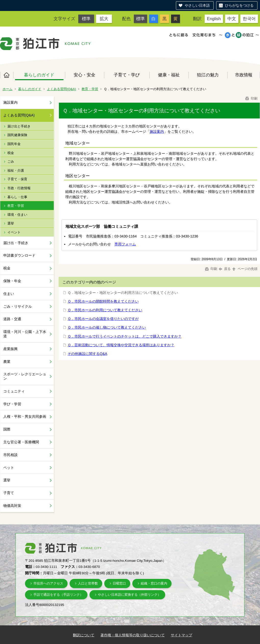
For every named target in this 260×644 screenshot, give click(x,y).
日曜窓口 (119, 583)
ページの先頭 (244, 269)
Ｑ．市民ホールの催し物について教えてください (107, 327)
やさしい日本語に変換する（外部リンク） (129, 595)
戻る (225, 269)
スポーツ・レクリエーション (25, 376)
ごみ (11, 162)
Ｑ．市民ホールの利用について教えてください (105, 310)
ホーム (7, 75)
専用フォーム (125, 244)
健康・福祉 (169, 75)
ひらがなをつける (239, 5)
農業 (7, 362)
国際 (7, 429)
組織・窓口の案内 (154, 583)
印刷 (251, 98)
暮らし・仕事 (17, 197)
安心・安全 (84, 75)
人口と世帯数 (88, 583)
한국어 (249, 19)
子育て (9, 493)
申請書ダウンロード (19, 255)
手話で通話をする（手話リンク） (58, 595)
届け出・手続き (16, 243)
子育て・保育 (17, 179)
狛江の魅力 (208, 75)
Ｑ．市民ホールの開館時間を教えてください (103, 301)
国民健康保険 (17, 135)
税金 (11, 153)
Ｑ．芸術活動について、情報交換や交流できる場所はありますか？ (121, 345)
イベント (14, 232)
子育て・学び (127, 75)
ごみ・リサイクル (18, 306)
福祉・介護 (16, 170)
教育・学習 (90, 89)
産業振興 (10, 349)
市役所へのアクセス (48, 583)
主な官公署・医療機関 (21, 442)
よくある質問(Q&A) (61, 89)
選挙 (11, 223)
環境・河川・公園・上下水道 (25, 334)
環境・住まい (17, 215)
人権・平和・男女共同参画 (25, 416)
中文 (232, 19)
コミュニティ (14, 391)
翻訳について (84, 635)
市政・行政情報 (19, 188)
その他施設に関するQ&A (87, 354)
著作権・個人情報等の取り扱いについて (133, 635)
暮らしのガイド (39, 75)
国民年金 (14, 144)
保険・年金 (12, 281)
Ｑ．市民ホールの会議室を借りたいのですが (103, 319)
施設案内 (10, 102)
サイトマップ (181, 635)
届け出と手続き (19, 126)
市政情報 (244, 75)
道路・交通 (12, 319)
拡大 (104, 19)
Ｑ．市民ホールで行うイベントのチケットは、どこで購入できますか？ (125, 336)
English (214, 19)
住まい (9, 294)
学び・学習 (12, 404)
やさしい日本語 (197, 5)
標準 (86, 19)
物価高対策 (12, 506)
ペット (9, 468)
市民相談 (10, 455)
